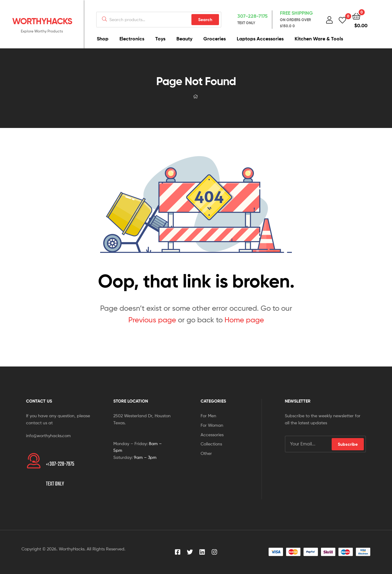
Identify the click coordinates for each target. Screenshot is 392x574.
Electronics (132, 39)
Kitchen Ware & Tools (319, 39)
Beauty (184, 39)
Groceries (215, 39)
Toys (160, 39)
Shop (103, 39)
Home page (244, 320)
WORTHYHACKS (42, 21)
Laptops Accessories (260, 39)
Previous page (152, 320)
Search (205, 20)
